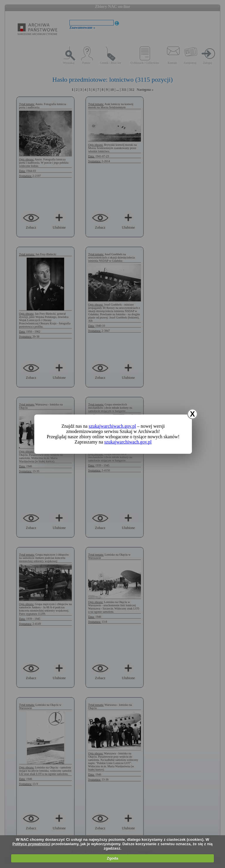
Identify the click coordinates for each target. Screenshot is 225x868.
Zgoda (112, 858)
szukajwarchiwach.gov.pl (112, 426)
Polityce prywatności (31, 844)
